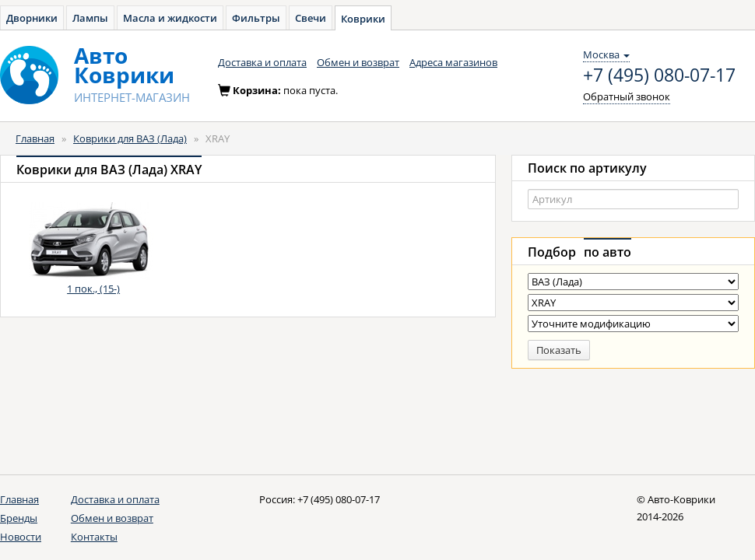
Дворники (32, 18)
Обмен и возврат (358, 62)
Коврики (363, 19)
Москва (606, 54)
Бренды (19, 518)
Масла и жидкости (170, 18)
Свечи (311, 18)
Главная (35, 138)
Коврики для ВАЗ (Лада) (130, 138)
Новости (21, 537)
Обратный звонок (627, 96)
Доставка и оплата (262, 62)
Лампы (90, 18)
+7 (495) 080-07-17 (659, 75)
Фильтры (256, 18)
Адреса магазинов (453, 62)
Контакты (94, 537)
